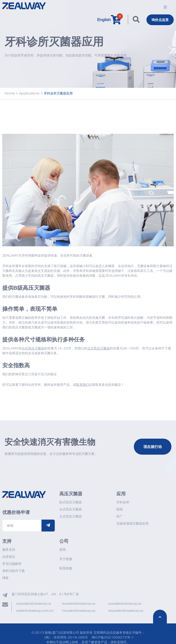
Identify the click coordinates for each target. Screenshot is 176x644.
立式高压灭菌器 (71, 517)
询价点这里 (159, 20)
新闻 (63, 550)
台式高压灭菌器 (71, 510)
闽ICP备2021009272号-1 (113, 638)
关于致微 (66, 559)
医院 (120, 510)
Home (10, 94)
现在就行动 (153, 447)
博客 (5, 578)
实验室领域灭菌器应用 (132, 524)
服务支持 (9, 550)
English (103, 20)
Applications (29, 94)
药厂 (120, 517)
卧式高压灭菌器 (71, 503)
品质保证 (9, 557)
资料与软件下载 (14, 571)
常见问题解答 (12, 564)
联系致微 (66, 569)
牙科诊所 (123, 503)
